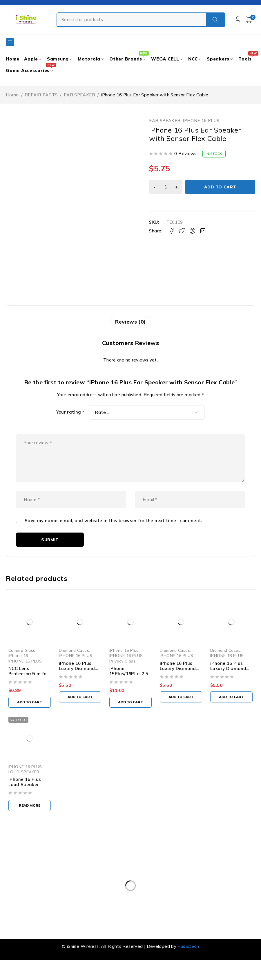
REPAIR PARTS (41, 95)
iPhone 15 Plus (126, 664)
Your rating (70, 413)
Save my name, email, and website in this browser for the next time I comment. (113, 533)
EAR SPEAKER (79, 95)
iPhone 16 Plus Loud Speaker (25, 796)
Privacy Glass (125, 674)
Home (12, 95)
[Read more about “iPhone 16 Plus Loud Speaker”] (30, 820)
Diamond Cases (75, 664)
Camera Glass (22, 664)
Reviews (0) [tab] (130, 322)
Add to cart (220, 187)
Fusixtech (188, 961)
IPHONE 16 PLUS (201, 121)
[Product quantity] (165, 187)
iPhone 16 (18, 669)
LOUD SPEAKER (24, 786)
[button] (30, 715)
